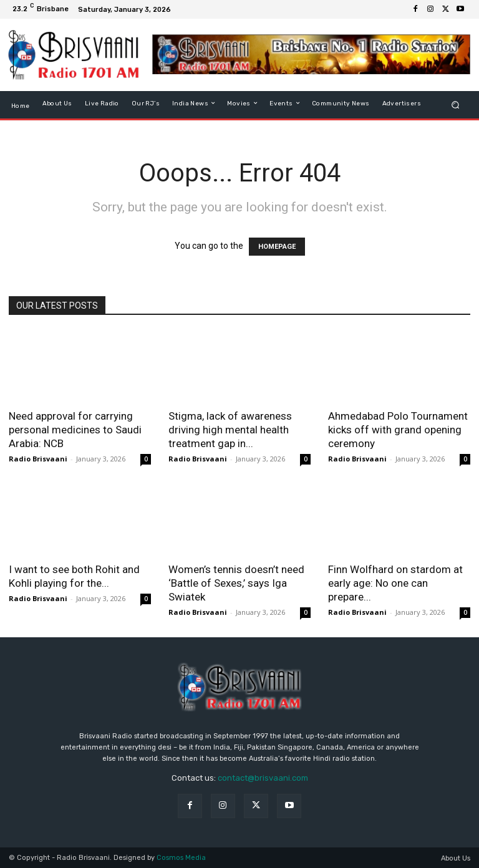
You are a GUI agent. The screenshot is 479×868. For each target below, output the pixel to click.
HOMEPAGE (277, 247)
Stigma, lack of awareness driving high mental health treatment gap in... (230, 430)
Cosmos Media (181, 858)
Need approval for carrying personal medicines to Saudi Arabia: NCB (75, 430)
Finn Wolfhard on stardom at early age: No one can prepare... (395, 583)
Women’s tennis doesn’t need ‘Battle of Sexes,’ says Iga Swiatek (236, 583)
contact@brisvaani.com (263, 778)
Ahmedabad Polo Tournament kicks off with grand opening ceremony (398, 430)
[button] (456, 104)
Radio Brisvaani (38, 459)
